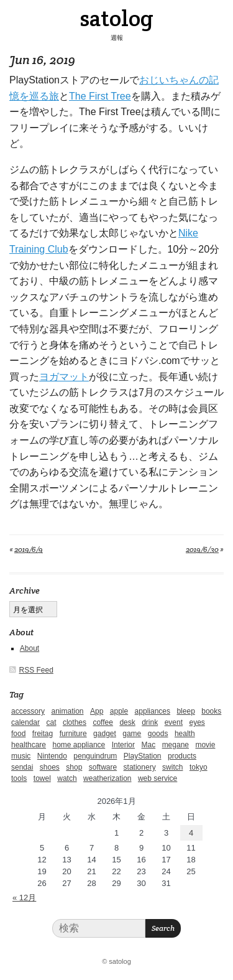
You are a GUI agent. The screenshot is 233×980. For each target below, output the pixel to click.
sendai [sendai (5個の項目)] (22, 767)
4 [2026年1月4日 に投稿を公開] (191, 833)
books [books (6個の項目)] (211, 711)
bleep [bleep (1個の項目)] (185, 711)
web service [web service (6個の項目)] (158, 778)
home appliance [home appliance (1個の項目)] (79, 745)
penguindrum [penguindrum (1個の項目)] (95, 756)
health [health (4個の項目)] (185, 734)
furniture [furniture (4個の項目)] (73, 734)
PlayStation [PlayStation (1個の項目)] (143, 756)
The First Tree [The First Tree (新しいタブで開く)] (100, 96)
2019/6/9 (29, 549)
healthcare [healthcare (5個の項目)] (29, 745)
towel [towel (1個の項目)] (42, 778)
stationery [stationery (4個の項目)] (140, 767)
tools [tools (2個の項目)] (19, 778)
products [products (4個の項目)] (182, 756)
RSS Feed (36, 670)
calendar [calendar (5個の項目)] (25, 722)
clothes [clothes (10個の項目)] (75, 722)
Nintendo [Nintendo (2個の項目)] (52, 756)
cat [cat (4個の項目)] (51, 722)
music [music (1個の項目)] (21, 756)
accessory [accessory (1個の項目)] (28, 711)
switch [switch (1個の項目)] (172, 767)
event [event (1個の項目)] (174, 722)
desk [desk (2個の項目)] (127, 722)
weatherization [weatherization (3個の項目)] (107, 778)
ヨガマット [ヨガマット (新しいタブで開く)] (64, 377)
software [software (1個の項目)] (103, 767)
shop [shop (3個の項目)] (74, 767)
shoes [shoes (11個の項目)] (50, 767)
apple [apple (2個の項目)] (119, 711)
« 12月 (24, 898)
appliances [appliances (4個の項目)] (153, 711)
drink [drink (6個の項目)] (150, 722)
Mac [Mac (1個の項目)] (149, 745)
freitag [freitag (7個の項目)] (43, 734)
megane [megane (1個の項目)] (176, 745)
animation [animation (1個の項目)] (67, 711)
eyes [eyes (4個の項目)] (197, 722)
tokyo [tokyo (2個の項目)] (199, 767)
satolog (116, 18)
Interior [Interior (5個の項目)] (123, 745)
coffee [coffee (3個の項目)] (103, 722)
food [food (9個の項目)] (18, 734)
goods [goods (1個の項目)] (158, 734)
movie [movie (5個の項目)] (205, 745)
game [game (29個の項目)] (132, 734)
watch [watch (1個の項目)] (67, 778)
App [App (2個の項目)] (97, 711)
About (30, 648)
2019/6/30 (202, 549)
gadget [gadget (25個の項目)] (105, 734)
